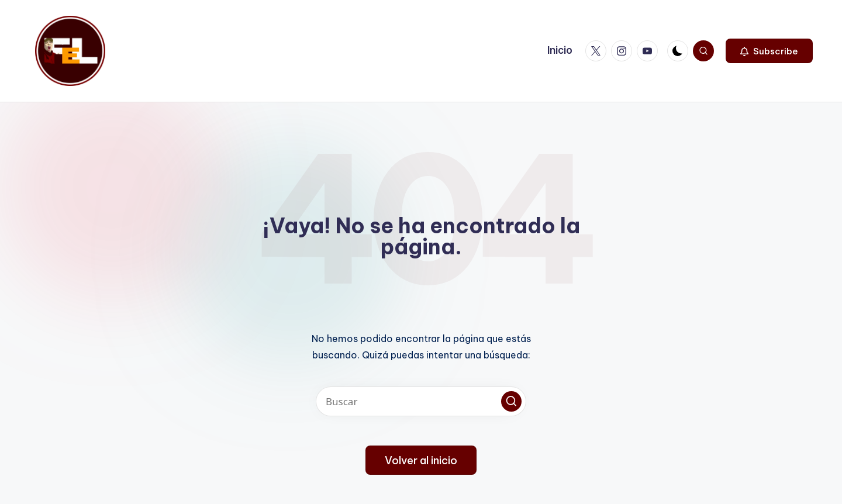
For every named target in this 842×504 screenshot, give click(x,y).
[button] (769, 51)
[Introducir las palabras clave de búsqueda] (421, 401)
